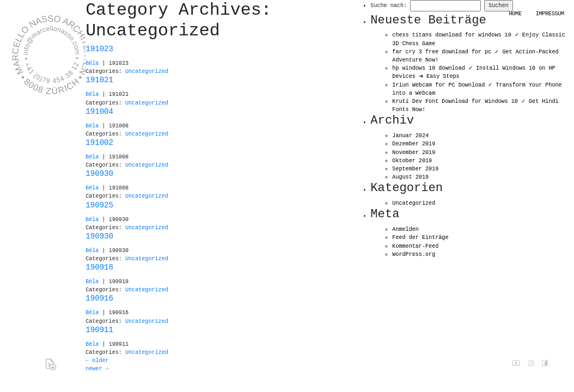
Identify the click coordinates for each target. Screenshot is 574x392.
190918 (99, 267)
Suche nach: (389, 6)
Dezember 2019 (414, 144)
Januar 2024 (410, 136)
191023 (99, 49)
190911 (99, 330)
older (97, 361)
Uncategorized (147, 72)
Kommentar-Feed (415, 246)
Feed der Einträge (420, 238)
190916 (99, 298)
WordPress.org (414, 255)
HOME (515, 14)
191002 (99, 143)
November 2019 (414, 153)
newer (97, 369)
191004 (99, 112)
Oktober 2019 (412, 161)
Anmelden (405, 229)
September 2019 (415, 169)
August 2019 (410, 177)
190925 (99, 205)
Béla (92, 63)
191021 (99, 80)
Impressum (550, 14)
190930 (99, 174)
